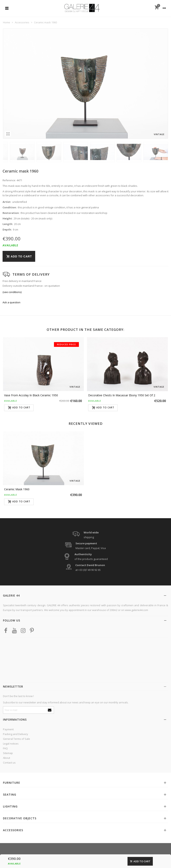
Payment (8, 729)
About (7, 758)
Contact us (9, 763)
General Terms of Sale (17, 739)
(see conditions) (12, 292)
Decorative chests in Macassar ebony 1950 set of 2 (122, 395)
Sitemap (8, 753)
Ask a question (11, 302)
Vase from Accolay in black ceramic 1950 (31, 395)
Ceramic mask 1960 (17, 489)
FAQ (5, 748)
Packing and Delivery (16, 734)
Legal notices (11, 744)
